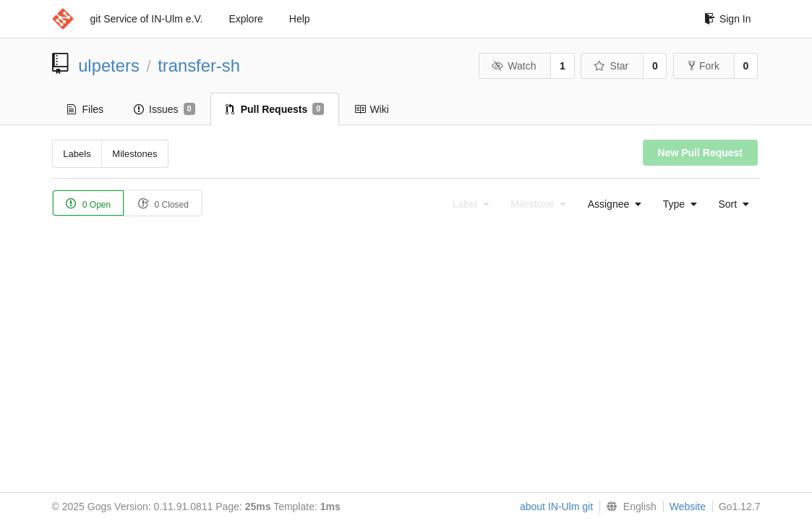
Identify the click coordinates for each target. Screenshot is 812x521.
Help (300, 19)
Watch (514, 66)
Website (688, 507)
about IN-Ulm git (556, 507)
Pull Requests (275, 109)
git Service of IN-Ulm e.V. (147, 19)
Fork (704, 66)
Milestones (134, 154)
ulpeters (109, 65)
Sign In (728, 19)
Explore (245, 19)
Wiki (371, 109)
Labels (77, 154)
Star (611, 66)
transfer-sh (199, 65)
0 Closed (163, 204)
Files (86, 109)
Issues (164, 109)
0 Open (89, 204)
